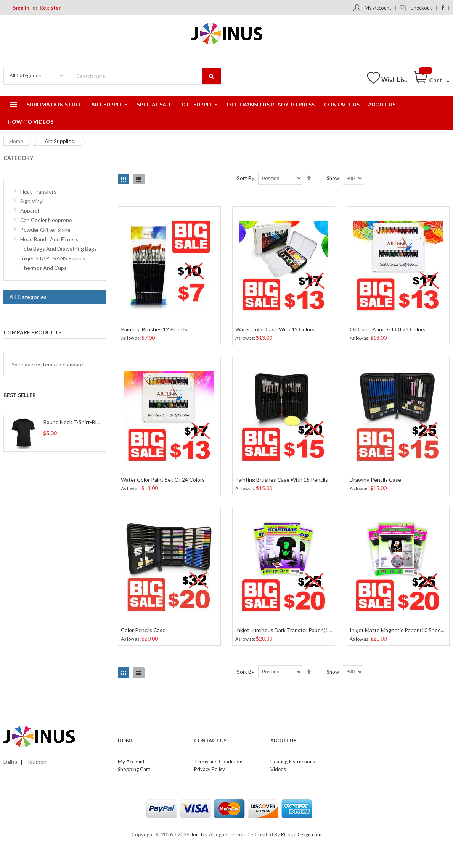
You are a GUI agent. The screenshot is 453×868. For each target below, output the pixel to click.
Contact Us (210, 741)
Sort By (246, 178)
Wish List (394, 79)
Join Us (199, 834)
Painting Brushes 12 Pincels (154, 329)
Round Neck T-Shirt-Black (74, 422)
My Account (378, 8)
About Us (284, 741)
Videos (278, 769)
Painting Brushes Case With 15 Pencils (282, 480)
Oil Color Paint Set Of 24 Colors (388, 329)
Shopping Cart (134, 769)
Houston (36, 762)
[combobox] (145, 76)
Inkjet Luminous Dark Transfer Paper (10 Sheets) (293, 630)
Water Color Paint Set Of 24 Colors (163, 480)
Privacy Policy (210, 769)
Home (16, 141)
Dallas (10, 762)
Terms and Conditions (219, 762)
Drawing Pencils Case (375, 480)
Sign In (21, 8)
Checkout (421, 8)
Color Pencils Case (143, 630)
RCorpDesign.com (301, 834)
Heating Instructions (293, 762)
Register (50, 8)
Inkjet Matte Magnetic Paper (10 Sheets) (398, 630)
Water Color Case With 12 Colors (275, 329)
